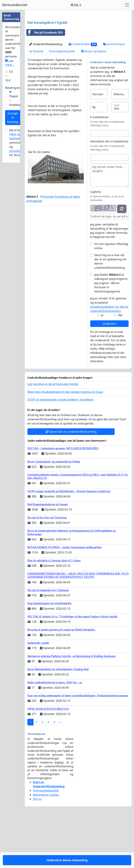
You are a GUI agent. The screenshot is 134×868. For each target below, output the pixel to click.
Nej (120, 364)
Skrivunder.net (15, 5)
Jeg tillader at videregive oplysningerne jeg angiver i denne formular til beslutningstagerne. (111, 332)
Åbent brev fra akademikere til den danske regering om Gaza (65, 441)
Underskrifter (83, 93)
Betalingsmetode (16, 88)
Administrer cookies (46, 844)
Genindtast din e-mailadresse (109, 190)
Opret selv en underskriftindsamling (71, 480)
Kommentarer (114, 93)
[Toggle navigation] (127, 5)
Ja (102, 364)
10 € (8, 80)
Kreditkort (16, 105)
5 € (11, 72)
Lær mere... (10, 63)
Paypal (14, 96)
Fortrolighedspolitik (62, 100)
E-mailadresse (99, 166)
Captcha (96, 241)
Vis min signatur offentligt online (111, 295)
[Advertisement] (78, 40)
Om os (37, 848)
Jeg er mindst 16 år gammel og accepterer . (109, 353)
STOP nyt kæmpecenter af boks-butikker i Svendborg (60, 448)
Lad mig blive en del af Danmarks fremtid (53, 433)
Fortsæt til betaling (13, 118)
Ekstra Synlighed (94, 100)
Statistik (36, 100)
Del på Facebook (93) (45, 81)
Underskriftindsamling (46, 93)
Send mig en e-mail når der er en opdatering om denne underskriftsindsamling (111, 310)
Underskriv (109, 372)
